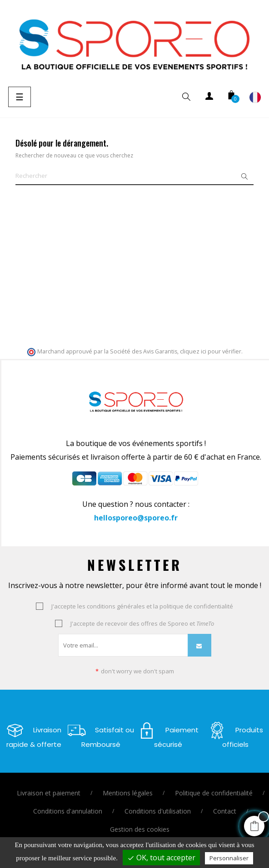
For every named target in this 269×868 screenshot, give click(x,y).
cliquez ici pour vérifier (211, 351)
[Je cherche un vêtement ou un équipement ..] (134, 176)
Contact (225, 811)
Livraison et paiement (49, 793)
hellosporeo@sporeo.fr (136, 518)
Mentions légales (128, 793)
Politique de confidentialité (214, 793)
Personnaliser (229, 858)
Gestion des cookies (140, 829)
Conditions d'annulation (68, 811)
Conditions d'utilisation (158, 811)
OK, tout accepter (161, 858)
